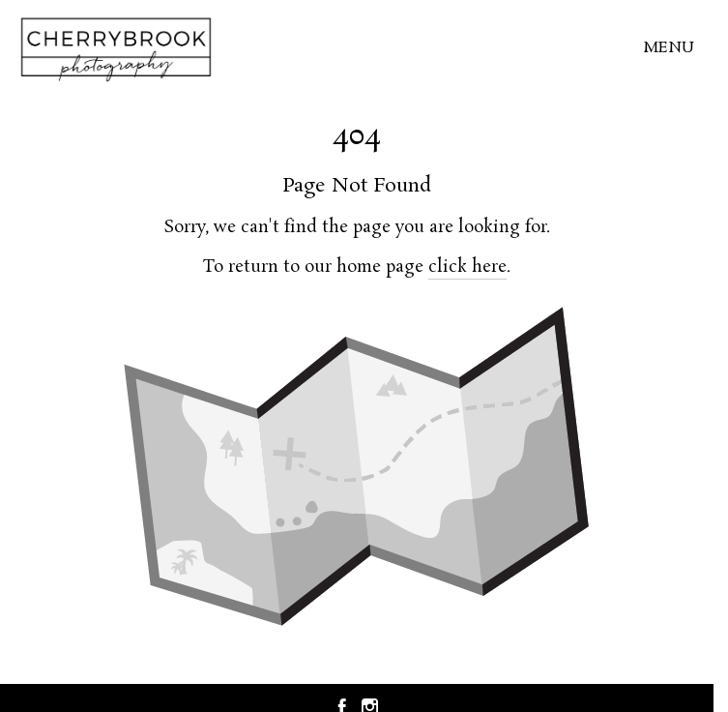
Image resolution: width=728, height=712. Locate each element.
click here (467, 267)
